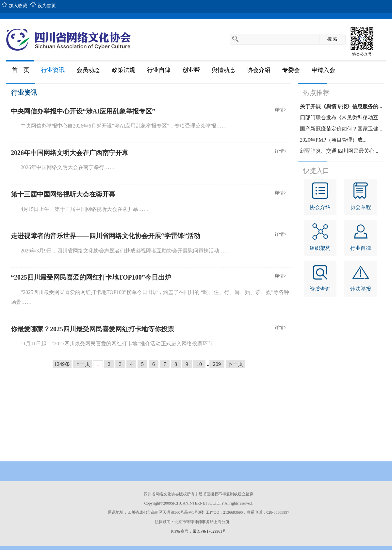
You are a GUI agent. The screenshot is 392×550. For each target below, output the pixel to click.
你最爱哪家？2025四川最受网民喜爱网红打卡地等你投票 (92, 329)
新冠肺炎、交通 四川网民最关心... (339, 151)
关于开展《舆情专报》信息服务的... (341, 106)
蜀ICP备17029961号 (210, 531)
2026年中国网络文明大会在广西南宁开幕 (70, 153)
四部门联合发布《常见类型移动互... (341, 118)
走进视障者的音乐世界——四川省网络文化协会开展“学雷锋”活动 (106, 236)
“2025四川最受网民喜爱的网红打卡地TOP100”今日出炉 (91, 277)
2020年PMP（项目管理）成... (333, 140)
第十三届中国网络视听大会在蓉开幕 (63, 194)
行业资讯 (24, 93)
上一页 (82, 364)
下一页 (235, 364)
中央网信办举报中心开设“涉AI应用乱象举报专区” (83, 111)
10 (199, 364)
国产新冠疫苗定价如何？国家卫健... (341, 129)
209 (217, 364)
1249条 (62, 364)
